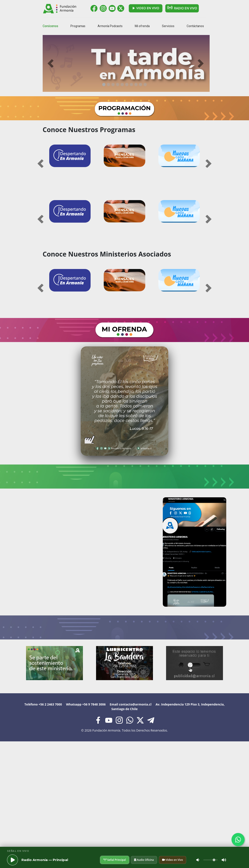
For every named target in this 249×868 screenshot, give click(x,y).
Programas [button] (78, 26)
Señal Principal (115, 860)
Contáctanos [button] (195, 26)
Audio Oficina (144, 860)
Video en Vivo (173, 860)
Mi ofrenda (142, 26)
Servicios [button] (168, 26)
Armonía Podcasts (110, 26)
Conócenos (50, 26)
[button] (55, 63)
